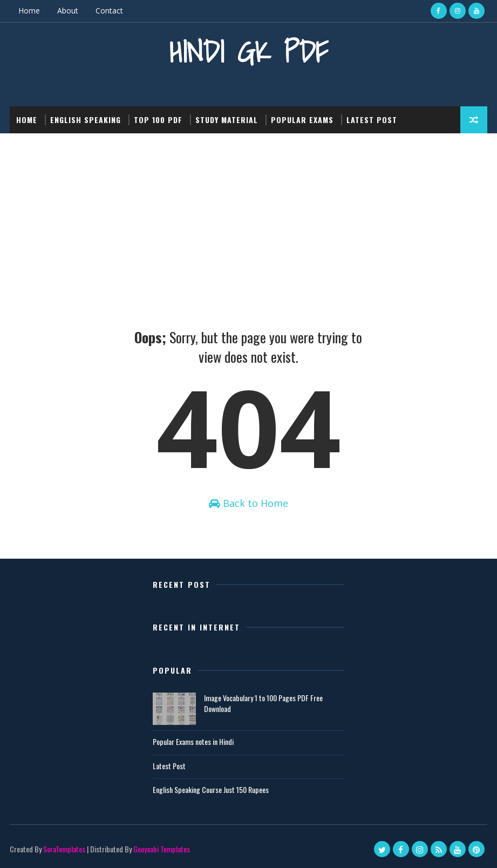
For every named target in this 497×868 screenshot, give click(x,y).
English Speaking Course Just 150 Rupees (211, 789)
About (68, 11)
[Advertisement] (248, 214)
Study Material (227, 120)
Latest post (372, 120)
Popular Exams (302, 120)
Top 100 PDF (158, 120)
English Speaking (86, 120)
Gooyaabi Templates (162, 849)
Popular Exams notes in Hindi (193, 741)
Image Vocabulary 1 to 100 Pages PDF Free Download (263, 703)
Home (29, 11)
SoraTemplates (64, 849)
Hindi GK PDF (249, 52)
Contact (109, 11)
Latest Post (169, 766)
